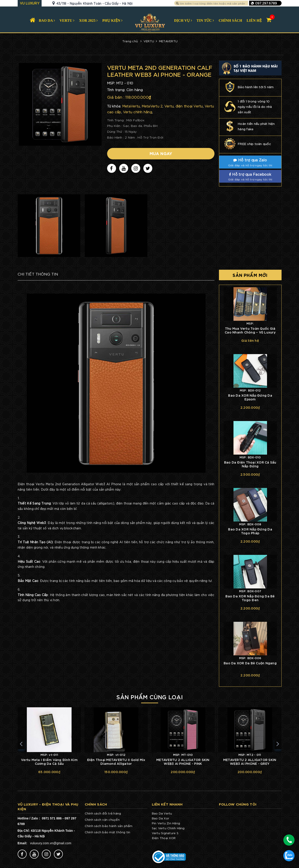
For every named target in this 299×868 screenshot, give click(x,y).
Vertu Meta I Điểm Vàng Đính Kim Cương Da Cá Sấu (49, 761)
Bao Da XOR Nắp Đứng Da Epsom (250, 397)
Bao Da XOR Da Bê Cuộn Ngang (250, 663)
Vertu (156, 833)
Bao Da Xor (161, 818)
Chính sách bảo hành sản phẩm (109, 826)
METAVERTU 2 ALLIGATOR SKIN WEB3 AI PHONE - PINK (183, 761)
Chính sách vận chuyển (102, 820)
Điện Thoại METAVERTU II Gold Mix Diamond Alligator (116, 761)
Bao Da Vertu (162, 813)
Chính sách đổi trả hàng (103, 813)
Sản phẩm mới (250, 275)
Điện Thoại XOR (164, 838)
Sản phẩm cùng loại (149, 697)
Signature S (169, 833)
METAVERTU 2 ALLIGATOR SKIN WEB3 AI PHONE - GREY (250, 761)
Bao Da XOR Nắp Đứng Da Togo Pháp (250, 531)
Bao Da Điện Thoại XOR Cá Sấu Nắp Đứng (250, 464)
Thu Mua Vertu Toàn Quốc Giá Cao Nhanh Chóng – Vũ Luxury (250, 330)
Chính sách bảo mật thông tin (108, 832)
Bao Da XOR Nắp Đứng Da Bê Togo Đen (250, 598)
